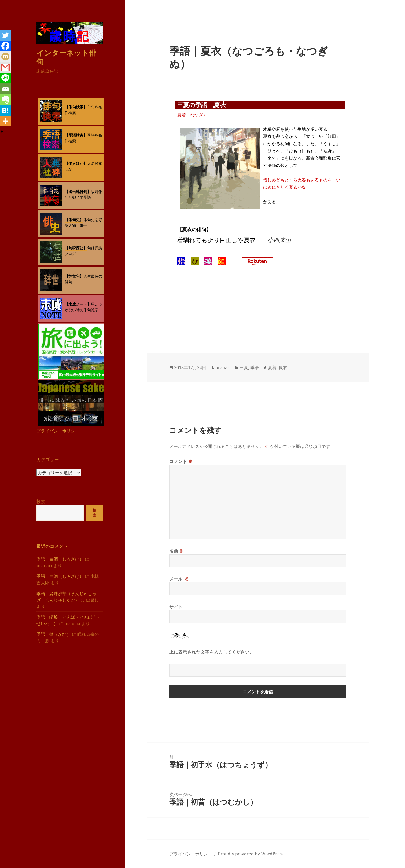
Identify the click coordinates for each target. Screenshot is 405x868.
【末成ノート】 (78, 304)
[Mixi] (5, 57)
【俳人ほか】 (76, 163)
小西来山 (279, 240)
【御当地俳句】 (78, 192)
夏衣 (219, 105)
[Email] (5, 89)
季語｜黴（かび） (54, 634)
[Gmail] (5, 67)
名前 (177, 551)
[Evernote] (5, 100)
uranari (223, 367)
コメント (181, 461)
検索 (41, 501)
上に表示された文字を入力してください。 (212, 652)
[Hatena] (5, 110)
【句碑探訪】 (76, 248)
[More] (5, 121)
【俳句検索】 (76, 107)
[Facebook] (5, 46)
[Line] (5, 78)
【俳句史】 (74, 220)
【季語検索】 (76, 135)
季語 (255, 367)
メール (179, 579)
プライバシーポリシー (58, 431)
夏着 (272, 367)
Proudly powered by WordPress (251, 854)
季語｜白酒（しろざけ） (60, 559)
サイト (176, 607)
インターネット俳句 (66, 57)
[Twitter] (5, 35)
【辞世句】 (74, 276)
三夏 (244, 367)
